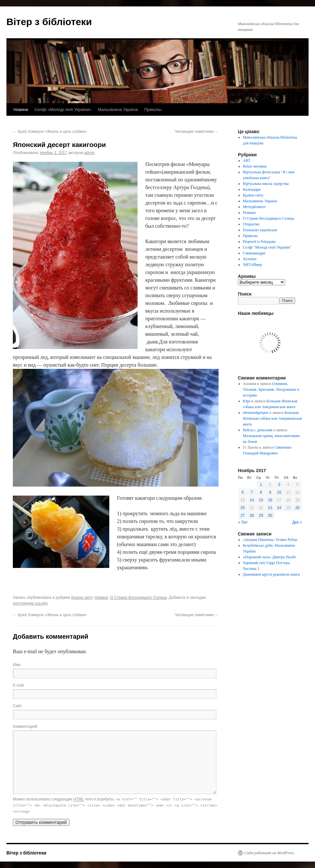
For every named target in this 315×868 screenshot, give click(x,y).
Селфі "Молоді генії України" (267, 247)
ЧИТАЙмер (252, 265)
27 (243, 516)
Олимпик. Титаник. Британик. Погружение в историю (271, 389)
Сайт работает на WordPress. (270, 853)
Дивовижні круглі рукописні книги (272, 574)
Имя (17, 665)
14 (252, 500)
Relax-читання (255, 166)
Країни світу (82, 598)
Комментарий (25, 726)
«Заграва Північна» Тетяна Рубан (270, 540)
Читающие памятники (197, 132)
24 (279, 508)
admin (90, 153)
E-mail (18, 685)
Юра (247, 401)
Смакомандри (254, 253)
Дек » (297, 522)
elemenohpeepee (256, 413)
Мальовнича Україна (118, 110)
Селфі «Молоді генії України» (63, 110)
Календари (252, 189)
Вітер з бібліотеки (49, 22)
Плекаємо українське (260, 230)
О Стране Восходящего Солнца (139, 598)
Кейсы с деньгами (258, 430)
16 (270, 500)
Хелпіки (250, 259)
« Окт (243, 522)
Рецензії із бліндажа (259, 242)
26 (297, 508)
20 (243, 508)
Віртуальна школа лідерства (266, 184)
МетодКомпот (254, 207)
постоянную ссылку (30, 603)
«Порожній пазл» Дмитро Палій (269, 557)
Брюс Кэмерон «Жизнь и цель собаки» (50, 132)
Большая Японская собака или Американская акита (272, 418)
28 (252, 516)
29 (261, 516)
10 (279, 492)
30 (270, 516)
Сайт (17, 706)
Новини (21, 110)
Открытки (251, 224)
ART (247, 160)
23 (270, 508)
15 (261, 500)
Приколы (153, 110)
